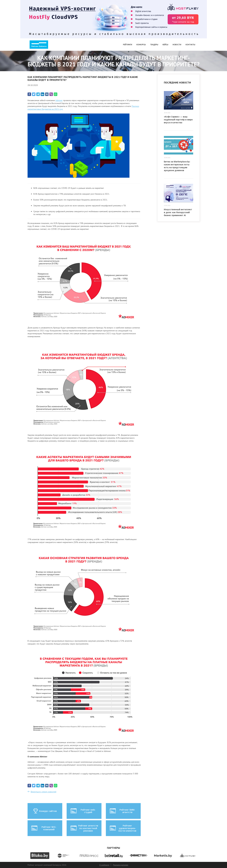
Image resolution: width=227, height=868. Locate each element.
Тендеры (154, 45)
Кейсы (165, 45)
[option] (40, 856)
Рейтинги (128, 45)
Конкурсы (141, 45)
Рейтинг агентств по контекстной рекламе (84, 828)
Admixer (59, 100)
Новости (177, 45)
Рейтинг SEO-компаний (44, 828)
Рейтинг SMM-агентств (122, 811)
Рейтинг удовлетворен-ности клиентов (123, 828)
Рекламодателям (121, 865)
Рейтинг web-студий (83, 811)
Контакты (190, 45)
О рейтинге (104, 865)
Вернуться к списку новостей (44, 792)
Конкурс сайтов (45, 811)
